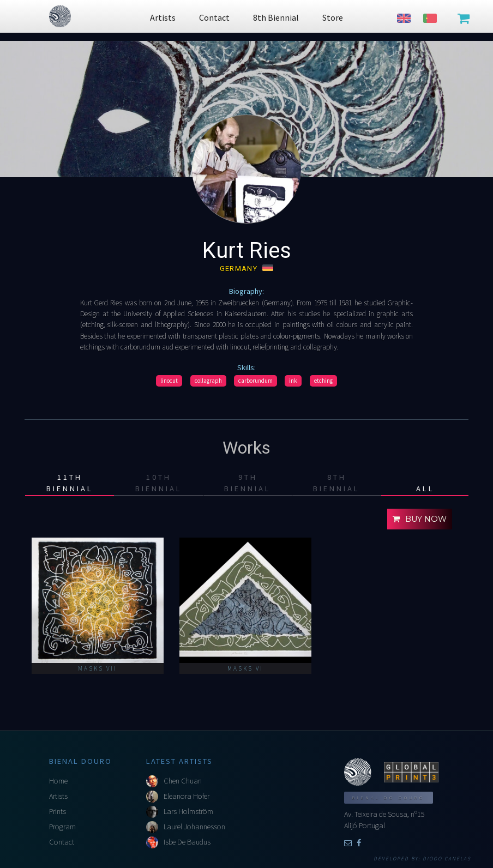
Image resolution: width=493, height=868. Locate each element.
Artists (58, 796)
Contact (62, 842)
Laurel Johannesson (194, 827)
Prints (58, 811)
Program (62, 827)
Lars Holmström (188, 811)
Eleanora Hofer (187, 796)
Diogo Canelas (447, 859)
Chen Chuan (183, 781)
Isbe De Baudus (187, 842)
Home (58, 781)
